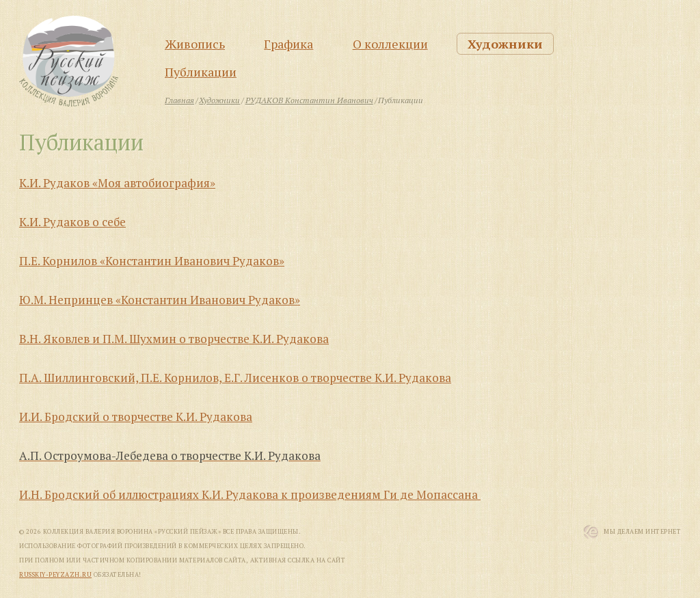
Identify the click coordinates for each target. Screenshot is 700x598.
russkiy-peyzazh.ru (55, 575)
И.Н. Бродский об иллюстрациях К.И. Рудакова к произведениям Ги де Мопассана (250, 494)
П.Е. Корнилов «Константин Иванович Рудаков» (152, 261)
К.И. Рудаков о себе (72, 222)
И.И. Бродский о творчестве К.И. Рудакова (136, 417)
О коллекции (390, 44)
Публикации (201, 72)
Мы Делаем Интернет (642, 532)
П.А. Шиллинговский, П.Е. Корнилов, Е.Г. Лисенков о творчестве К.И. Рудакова (235, 378)
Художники (505, 44)
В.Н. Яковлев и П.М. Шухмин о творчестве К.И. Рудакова (174, 339)
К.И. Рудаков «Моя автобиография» (117, 183)
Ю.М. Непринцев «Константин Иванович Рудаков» (160, 300)
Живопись (195, 44)
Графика (288, 44)
